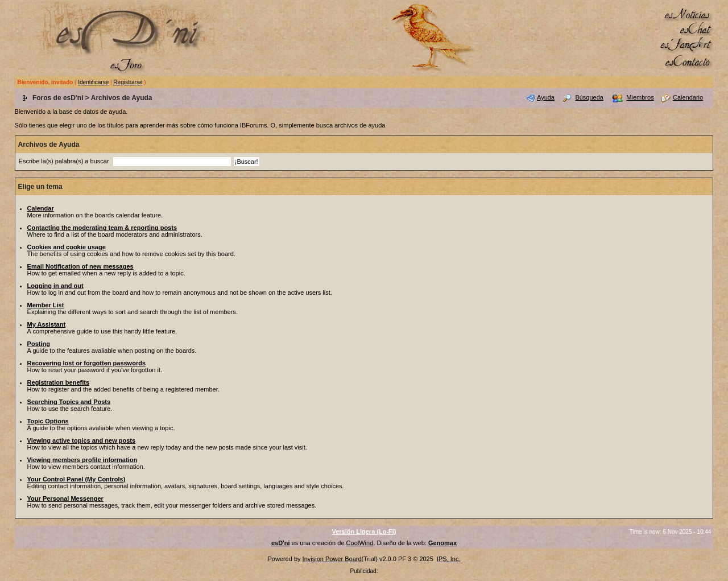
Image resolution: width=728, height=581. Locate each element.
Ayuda (546, 97)
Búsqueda (589, 97)
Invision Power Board (332, 559)
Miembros (640, 97)
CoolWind (360, 543)
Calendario (688, 97)
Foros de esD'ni (58, 98)
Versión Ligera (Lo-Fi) (364, 531)
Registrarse (128, 82)
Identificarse (93, 82)
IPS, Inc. (449, 559)
